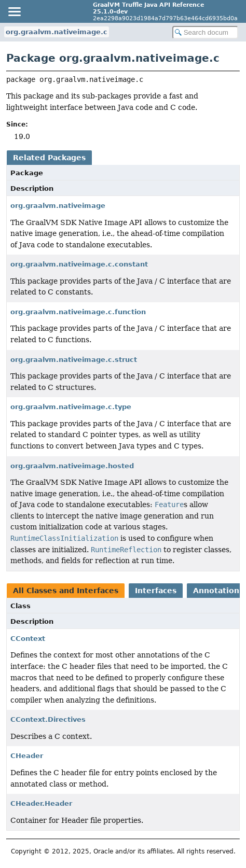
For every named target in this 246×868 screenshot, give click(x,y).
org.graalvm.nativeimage (58, 206)
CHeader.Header (41, 803)
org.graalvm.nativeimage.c (57, 32)
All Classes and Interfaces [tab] (66, 591)
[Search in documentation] (205, 32)
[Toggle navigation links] (14, 11)
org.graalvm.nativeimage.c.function (78, 312)
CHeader (27, 756)
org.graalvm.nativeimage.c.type (71, 407)
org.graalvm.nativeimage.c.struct (74, 360)
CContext (28, 639)
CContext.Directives (48, 719)
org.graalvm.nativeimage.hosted (72, 466)
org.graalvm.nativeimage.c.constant (79, 264)
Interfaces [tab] (156, 591)
